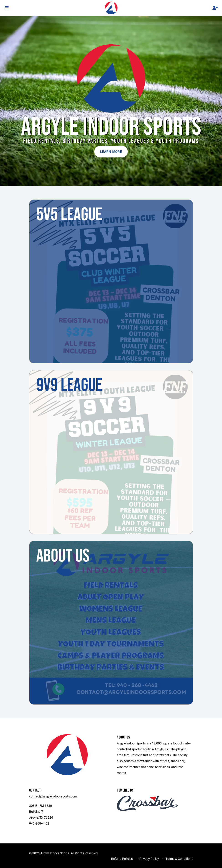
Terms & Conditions (179, 859)
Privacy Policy (149, 859)
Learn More (111, 152)
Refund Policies (122, 859)
